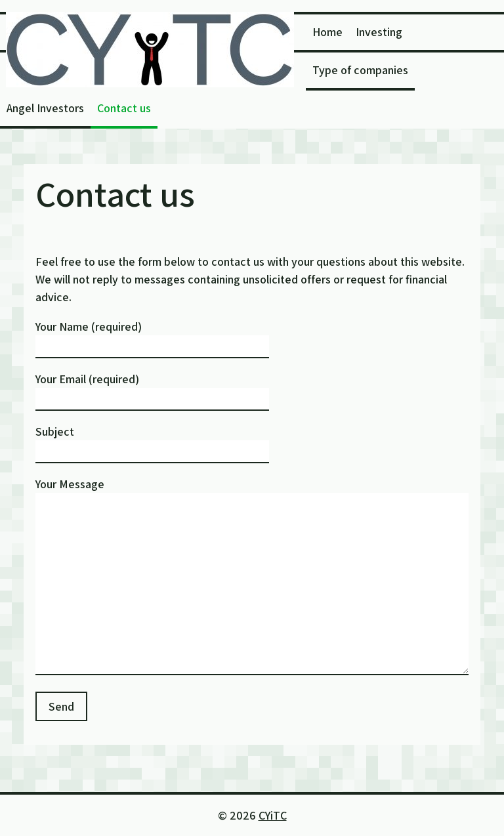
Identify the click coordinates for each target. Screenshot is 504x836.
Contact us (124, 108)
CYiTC (273, 815)
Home (327, 32)
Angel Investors (45, 108)
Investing (379, 32)
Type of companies (360, 70)
